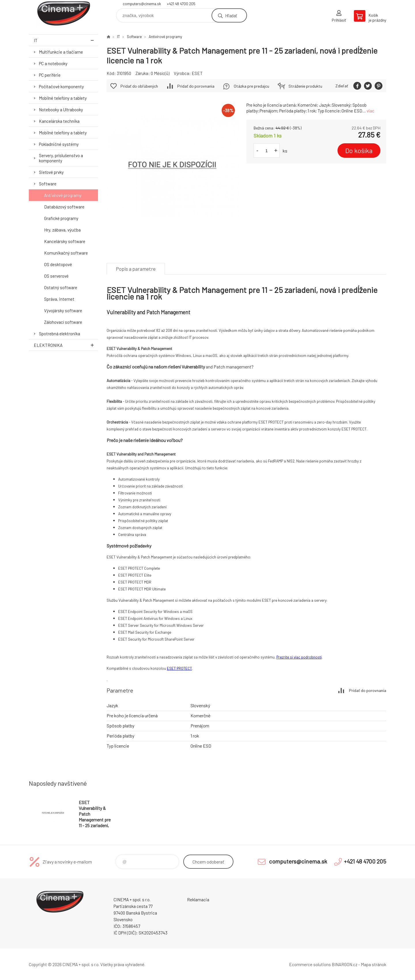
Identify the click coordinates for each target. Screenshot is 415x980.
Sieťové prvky (51, 172)
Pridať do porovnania (196, 86)
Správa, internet (59, 299)
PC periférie (50, 75)
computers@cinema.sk (142, 4)
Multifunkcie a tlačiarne (61, 52)
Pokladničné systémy (59, 144)
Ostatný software (61, 287)
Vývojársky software (63, 311)
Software (48, 184)
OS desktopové (58, 264)
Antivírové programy (63, 195)
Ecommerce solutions (310, 964)
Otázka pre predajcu (251, 86)
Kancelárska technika (59, 121)
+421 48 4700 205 (181, 4)
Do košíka (359, 151)
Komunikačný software (66, 253)
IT (66, 40)
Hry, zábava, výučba (62, 230)
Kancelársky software (65, 241)
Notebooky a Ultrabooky (61, 110)
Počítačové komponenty (61, 86)
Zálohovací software (63, 322)
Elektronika (66, 345)
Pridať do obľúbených (139, 86)
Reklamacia (198, 900)
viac (370, 111)
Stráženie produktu (305, 86)
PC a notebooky (53, 63)
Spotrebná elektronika (60, 334)
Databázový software (64, 207)
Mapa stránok (373, 964)
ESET (197, 73)
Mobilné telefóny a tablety (63, 98)
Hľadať (231, 15)
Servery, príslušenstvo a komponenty (61, 158)
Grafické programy (61, 218)
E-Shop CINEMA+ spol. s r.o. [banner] (63, 13)
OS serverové (56, 276)
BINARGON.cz (345, 964)
